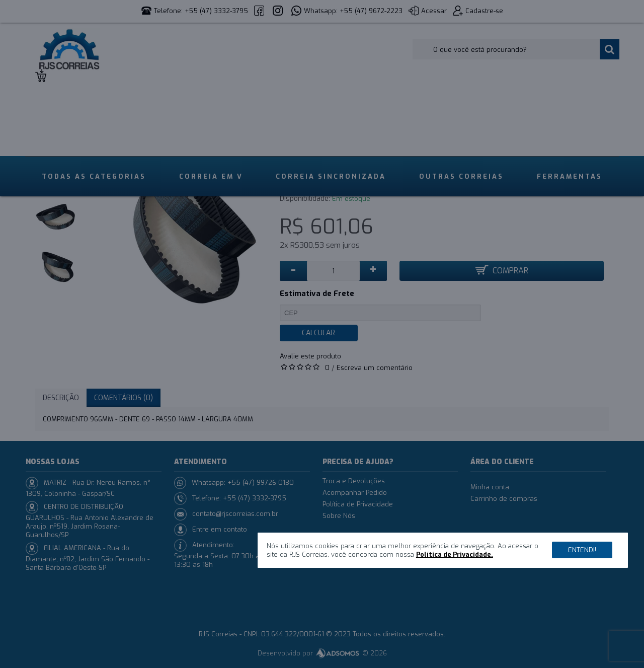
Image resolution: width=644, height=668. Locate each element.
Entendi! (582, 550)
